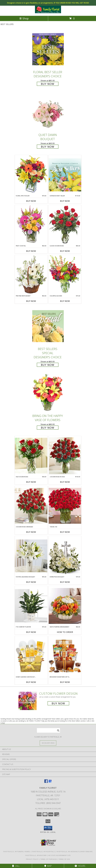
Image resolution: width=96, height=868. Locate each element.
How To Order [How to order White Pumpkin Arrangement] (65, 632)
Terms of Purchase (49, 859)
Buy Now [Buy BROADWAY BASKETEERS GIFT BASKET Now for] (65, 682)
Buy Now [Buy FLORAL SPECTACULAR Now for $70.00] (31, 201)
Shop (24, 18)
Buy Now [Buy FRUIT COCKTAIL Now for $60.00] (31, 251)
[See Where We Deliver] (48, 743)
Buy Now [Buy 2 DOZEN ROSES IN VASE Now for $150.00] (65, 482)
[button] (48, 828)
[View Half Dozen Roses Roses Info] (31, 456)
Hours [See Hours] (80, 866)
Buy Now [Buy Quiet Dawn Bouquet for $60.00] (48, 147)
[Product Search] (48, 730)
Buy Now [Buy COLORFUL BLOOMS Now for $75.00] (65, 301)
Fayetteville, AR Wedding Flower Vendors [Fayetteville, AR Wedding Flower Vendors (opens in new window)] (75, 852)
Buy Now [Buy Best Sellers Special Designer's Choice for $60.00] (48, 365)
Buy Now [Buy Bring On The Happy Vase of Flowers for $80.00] (48, 428)
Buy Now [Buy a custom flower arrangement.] (58, 703)
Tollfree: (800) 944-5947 (48, 803)
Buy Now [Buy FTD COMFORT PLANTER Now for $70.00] (31, 632)
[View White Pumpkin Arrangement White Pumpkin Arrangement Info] (65, 606)
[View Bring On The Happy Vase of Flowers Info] (48, 393)
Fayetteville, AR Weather (36, 855)
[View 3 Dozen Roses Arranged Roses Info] (31, 506)
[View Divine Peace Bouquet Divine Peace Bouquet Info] (65, 556)
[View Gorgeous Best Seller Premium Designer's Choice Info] (65, 175)
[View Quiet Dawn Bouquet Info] (48, 112)
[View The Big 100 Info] (65, 506)
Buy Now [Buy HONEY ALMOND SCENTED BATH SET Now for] (31, 682)
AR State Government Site (59, 855)
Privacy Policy (32, 859)
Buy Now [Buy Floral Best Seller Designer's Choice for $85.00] (48, 84)
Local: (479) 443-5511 (48, 799)
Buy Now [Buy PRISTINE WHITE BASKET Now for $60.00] (31, 301)
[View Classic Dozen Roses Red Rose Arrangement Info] (65, 225)
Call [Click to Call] (16, 866)
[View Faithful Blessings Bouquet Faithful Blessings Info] (31, 556)
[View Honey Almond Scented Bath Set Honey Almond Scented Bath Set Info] (31, 656)
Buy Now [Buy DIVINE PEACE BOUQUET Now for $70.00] (65, 582)
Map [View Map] (48, 866)
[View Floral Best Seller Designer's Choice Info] (48, 49)
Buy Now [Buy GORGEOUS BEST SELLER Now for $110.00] (65, 201)
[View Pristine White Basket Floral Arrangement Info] (31, 275)
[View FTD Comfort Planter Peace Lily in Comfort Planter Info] (31, 606)
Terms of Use (64, 859)
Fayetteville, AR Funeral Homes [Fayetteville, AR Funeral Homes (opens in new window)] (17, 852)
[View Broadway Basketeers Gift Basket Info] (65, 656)
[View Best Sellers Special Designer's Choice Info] (48, 326)
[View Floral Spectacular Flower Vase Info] (31, 175)
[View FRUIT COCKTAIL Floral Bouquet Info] (31, 225)
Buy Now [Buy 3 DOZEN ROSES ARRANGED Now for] (31, 532)
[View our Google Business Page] (50, 782)
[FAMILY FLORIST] (48, 13)
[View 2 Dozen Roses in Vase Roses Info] (65, 456)
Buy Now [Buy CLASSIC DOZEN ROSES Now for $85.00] (65, 251)
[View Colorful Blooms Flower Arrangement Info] (65, 275)
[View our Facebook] (46, 782)
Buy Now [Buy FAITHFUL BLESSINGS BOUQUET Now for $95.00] (31, 582)
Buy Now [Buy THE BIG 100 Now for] (65, 532)
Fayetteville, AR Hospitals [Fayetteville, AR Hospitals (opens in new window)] (43, 852)
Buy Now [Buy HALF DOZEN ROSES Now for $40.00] (31, 482)
